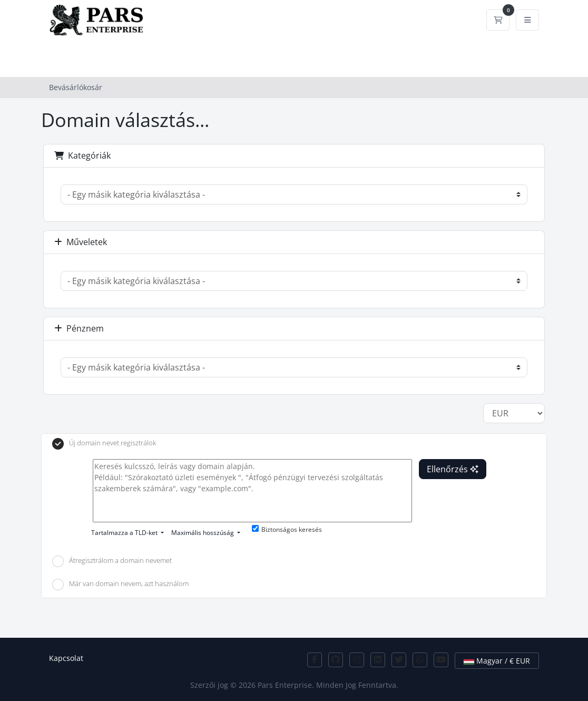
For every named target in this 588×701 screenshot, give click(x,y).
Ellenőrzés (453, 469)
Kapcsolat (66, 658)
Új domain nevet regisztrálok (104, 444)
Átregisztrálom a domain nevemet (112, 561)
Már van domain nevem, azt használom (120, 585)
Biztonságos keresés (287, 529)
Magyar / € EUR (497, 661)
